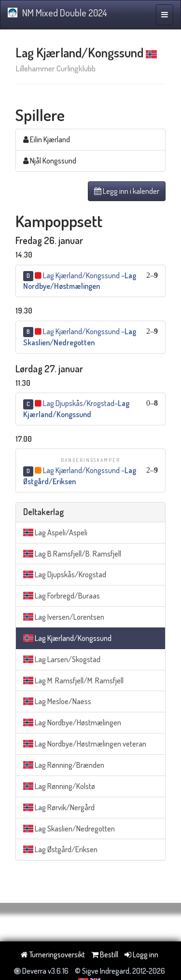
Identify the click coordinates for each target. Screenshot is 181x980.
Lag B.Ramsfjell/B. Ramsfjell (72, 554)
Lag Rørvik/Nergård (59, 807)
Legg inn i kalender (127, 191)
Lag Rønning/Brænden (64, 765)
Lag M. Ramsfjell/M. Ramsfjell (73, 681)
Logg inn (141, 954)
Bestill (105, 954)
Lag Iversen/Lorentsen (64, 617)
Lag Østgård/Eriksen (60, 849)
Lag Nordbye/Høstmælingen (72, 722)
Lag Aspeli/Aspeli (55, 532)
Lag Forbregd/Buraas (62, 596)
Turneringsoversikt (53, 954)
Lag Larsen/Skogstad (62, 659)
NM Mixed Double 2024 (57, 13)
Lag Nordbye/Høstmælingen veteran (85, 744)
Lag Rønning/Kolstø (59, 786)
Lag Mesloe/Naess (57, 701)
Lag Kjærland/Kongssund (67, 638)
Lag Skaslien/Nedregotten (69, 829)
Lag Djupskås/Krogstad (65, 574)
